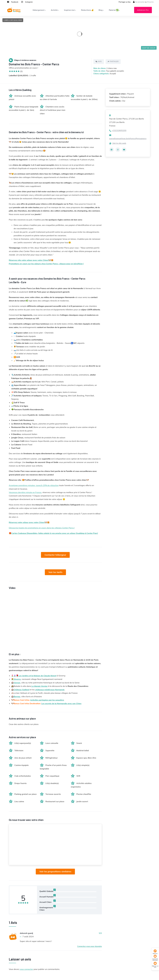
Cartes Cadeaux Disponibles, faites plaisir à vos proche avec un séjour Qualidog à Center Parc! (55, 533)
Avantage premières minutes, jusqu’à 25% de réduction (34, 485)
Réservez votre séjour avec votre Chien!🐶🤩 (29, 522)
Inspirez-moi (70, 10)
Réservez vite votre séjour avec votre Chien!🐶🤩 (31, 260)
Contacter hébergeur (55, 555)
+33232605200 (118, 130)
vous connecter (26, 969)
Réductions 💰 (87, 10)
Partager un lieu (125, 2)
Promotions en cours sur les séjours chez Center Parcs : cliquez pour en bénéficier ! (46, 264)
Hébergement (39, 10)
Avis (99, 62)
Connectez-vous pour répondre (90, 946)
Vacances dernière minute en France (25, 492)
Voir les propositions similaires (55, 871)
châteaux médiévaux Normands (50, 690)
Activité (55, 10)
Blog (101, 10)
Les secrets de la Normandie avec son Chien (61, 703)
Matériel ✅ (114, 10)
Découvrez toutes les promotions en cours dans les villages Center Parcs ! (42, 528)
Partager (113, 62)
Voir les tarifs (55, 572)
